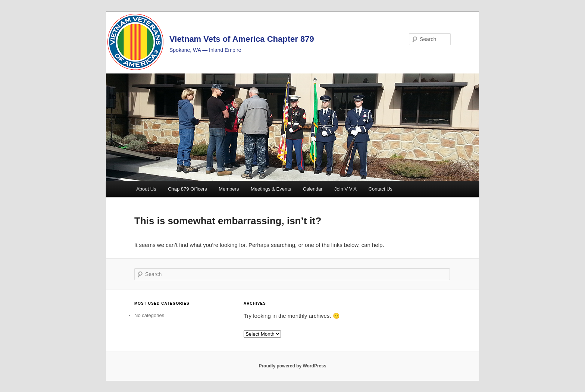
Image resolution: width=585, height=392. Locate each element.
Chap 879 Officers (187, 189)
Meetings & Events (271, 189)
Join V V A (345, 189)
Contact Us (381, 189)
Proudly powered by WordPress (292, 366)
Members (229, 189)
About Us (146, 189)
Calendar (313, 189)
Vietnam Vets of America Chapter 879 (242, 39)
